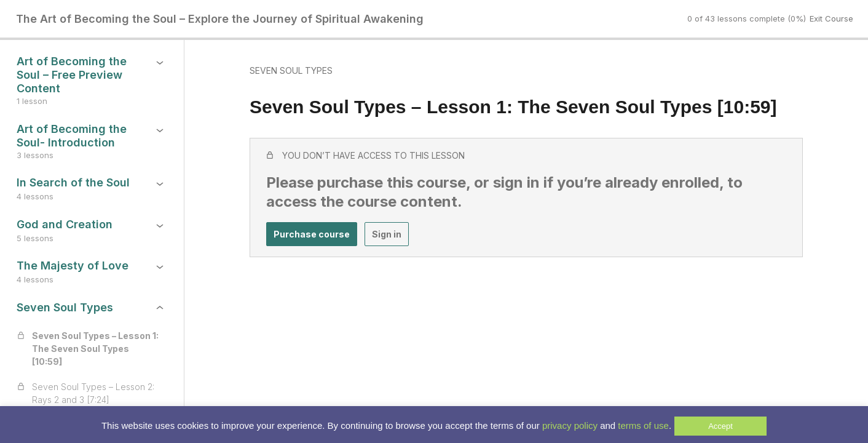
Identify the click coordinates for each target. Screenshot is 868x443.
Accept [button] (720, 426)
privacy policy (570, 425)
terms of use (643, 425)
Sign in (387, 234)
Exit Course (831, 18)
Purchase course (312, 234)
